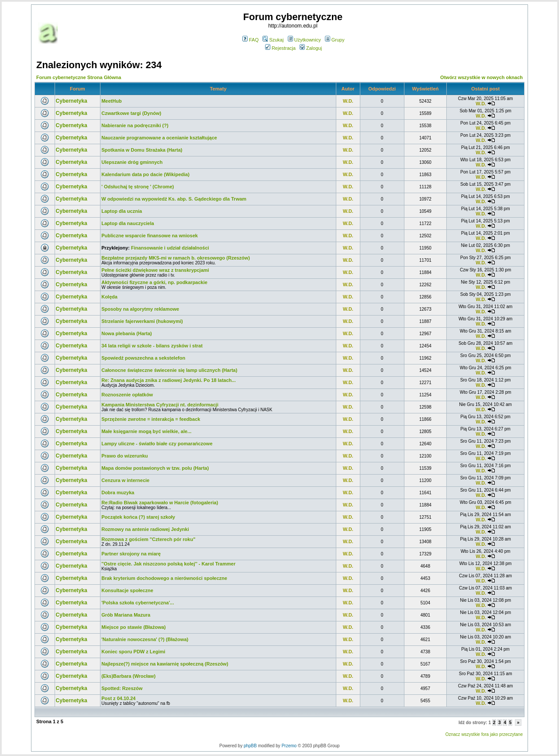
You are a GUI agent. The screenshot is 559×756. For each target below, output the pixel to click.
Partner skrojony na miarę (131, 554)
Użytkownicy (304, 40)
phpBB (250, 746)
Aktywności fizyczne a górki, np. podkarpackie (154, 282)
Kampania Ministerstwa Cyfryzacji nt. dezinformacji (160, 405)
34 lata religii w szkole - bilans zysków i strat (152, 346)
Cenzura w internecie (125, 480)
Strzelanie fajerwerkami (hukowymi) (142, 321)
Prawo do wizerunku (124, 456)
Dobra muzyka (118, 492)
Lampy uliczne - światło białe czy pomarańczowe (157, 444)
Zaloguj (311, 48)
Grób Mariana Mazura (126, 615)
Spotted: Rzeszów (122, 688)
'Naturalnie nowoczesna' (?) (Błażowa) (145, 639)
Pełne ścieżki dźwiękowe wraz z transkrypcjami (155, 270)
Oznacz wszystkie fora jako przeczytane (484, 734)
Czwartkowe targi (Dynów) (131, 113)
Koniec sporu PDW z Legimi (133, 652)
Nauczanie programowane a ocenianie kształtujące (159, 138)
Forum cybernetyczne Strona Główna (79, 77)
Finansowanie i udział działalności (170, 248)
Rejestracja (280, 48)
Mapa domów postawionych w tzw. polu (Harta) (155, 468)
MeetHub (111, 101)
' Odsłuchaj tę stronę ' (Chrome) (138, 187)
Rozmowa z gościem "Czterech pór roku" (148, 539)
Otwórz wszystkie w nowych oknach (481, 77)
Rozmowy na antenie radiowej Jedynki (145, 529)
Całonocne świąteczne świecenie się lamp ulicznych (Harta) (169, 370)
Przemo (289, 746)
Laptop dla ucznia (122, 211)
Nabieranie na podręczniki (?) (135, 125)
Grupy (335, 40)
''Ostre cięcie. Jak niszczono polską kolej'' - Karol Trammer (168, 564)
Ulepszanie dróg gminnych (132, 162)
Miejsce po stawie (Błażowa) (133, 627)
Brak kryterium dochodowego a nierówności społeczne (164, 578)
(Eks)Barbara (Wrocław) (128, 676)
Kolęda (109, 297)
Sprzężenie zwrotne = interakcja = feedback (151, 419)
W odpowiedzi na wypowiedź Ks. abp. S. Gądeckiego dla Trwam (174, 199)
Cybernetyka (72, 101)
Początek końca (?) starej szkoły (138, 517)
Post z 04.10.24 (118, 698)
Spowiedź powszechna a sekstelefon (143, 358)
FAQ (250, 40)
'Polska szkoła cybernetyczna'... (138, 603)
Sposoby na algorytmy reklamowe (140, 309)
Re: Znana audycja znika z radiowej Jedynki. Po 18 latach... (169, 380)
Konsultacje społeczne (127, 590)
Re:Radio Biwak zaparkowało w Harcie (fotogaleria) (160, 503)
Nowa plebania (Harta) (127, 333)
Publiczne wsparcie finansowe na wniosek (150, 236)
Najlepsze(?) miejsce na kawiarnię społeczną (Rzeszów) (165, 664)
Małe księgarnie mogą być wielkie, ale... (146, 431)
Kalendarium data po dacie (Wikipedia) (145, 174)
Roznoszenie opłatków (127, 395)
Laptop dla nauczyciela (128, 223)
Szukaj (273, 40)
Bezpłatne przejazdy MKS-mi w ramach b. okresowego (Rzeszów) (176, 258)
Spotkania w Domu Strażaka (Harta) (142, 150)
